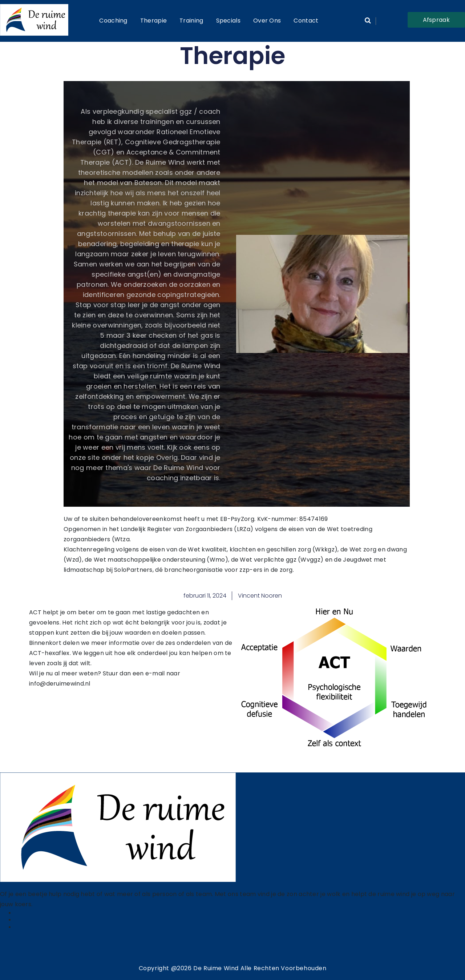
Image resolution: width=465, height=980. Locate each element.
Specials (228, 21)
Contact (306, 21)
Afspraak (436, 20)
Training (191, 21)
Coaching (113, 21)
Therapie (153, 21)
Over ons (267, 21)
